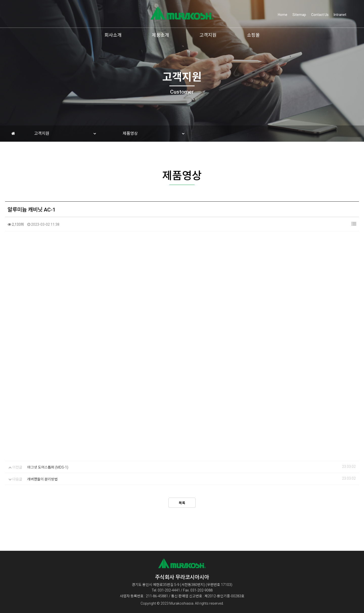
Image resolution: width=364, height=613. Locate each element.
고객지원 (208, 35)
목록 (182, 505)
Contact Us (320, 15)
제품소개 (161, 35)
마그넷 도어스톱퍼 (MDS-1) (48, 469)
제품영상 (130, 133)
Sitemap (299, 15)
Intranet (340, 15)
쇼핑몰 (253, 35)
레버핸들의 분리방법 (42, 481)
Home (283, 15)
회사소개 (113, 35)
